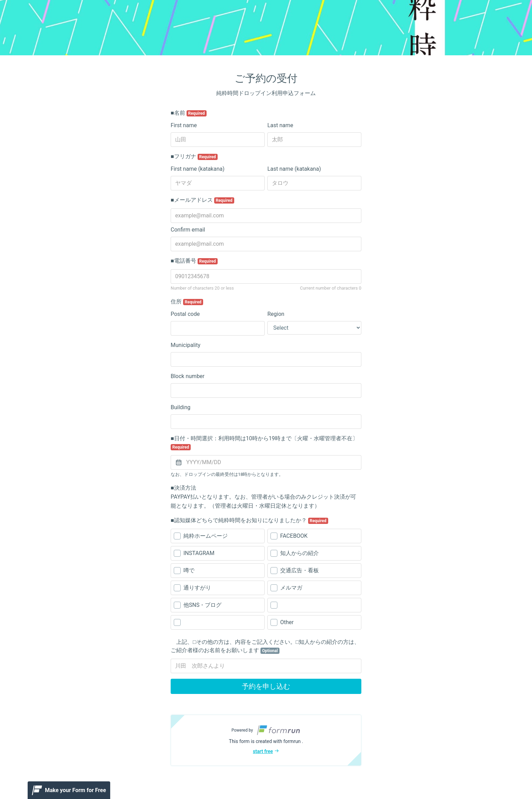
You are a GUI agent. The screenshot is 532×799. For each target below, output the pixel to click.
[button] (266, 740)
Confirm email (188, 230)
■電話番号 (194, 261)
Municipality (186, 345)
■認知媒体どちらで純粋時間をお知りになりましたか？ (249, 520)
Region (276, 314)
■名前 (189, 113)
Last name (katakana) (294, 169)
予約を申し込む (266, 686)
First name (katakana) (198, 169)
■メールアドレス (202, 200)
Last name (280, 125)
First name (184, 125)
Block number (188, 376)
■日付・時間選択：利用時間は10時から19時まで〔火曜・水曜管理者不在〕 (264, 443)
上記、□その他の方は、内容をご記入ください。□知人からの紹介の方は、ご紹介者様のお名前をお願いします (265, 646)
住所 (187, 302)
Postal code (185, 314)
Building (180, 407)
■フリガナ (194, 157)
